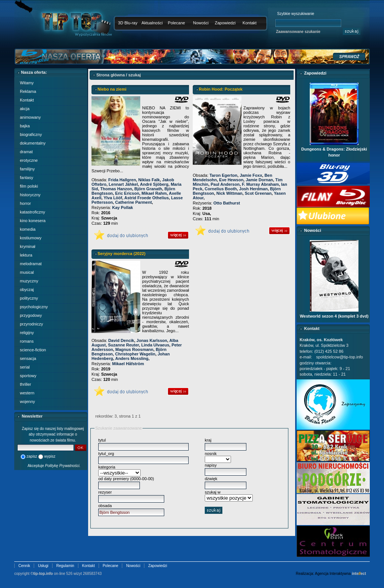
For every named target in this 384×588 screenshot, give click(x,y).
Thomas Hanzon (116, 189)
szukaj (135, 75)
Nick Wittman (229, 193)
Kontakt (250, 23)
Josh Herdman (253, 189)
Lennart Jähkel (123, 184)
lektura (26, 255)
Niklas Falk (149, 180)
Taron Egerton (223, 175)
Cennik (24, 566)
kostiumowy (31, 238)
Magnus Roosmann (134, 349)
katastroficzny (32, 212)
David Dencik (121, 340)
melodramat (31, 264)
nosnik (211, 454)
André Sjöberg (154, 184)
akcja (25, 109)
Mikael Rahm (154, 193)
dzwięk (211, 479)
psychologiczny (34, 307)
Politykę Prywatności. (63, 466)
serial (25, 367)
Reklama (28, 91)
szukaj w (213, 492)
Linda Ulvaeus (155, 345)
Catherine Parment (133, 202)
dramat (26, 152)
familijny (27, 169)
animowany (30, 117)
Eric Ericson (127, 193)
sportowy (28, 376)
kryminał (28, 246)
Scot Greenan (258, 193)
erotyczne (29, 160)
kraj (208, 440)
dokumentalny (33, 143)
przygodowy (31, 315)
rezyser (105, 492)
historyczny (30, 195)
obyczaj (27, 290)
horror (25, 203)
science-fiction (33, 350)
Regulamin (65, 566)
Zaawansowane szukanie (298, 32)
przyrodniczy (31, 324)
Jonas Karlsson (152, 340)
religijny (27, 333)
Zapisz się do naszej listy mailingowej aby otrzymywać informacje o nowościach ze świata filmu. (53, 434)
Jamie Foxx (251, 175)
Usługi (43, 566)
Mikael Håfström (128, 364)
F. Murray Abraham (260, 184)
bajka (25, 126)
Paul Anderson (225, 184)
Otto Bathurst (227, 203)
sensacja (28, 358)
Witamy (27, 83)
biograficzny (31, 134)
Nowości (201, 23)
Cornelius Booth (221, 189)
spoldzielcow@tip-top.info (340, 357)
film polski (29, 186)
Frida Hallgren (122, 180)
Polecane (177, 23)
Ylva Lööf (113, 198)
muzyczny (29, 281)
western (27, 393)
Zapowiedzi (225, 23)
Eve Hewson (231, 180)
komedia (28, 229)
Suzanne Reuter (124, 345)
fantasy (26, 178)
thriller (25, 384)
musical (27, 272)
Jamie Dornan (259, 180)
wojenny (27, 401)
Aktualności (152, 23)
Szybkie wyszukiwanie (296, 14)
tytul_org (106, 454)
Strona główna (111, 75)
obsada (105, 506)
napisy (211, 465)
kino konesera (33, 221)
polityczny (29, 298)
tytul (102, 440)
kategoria (107, 467)
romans (27, 341)
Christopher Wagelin (135, 354)
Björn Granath (148, 189)
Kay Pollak (123, 207)
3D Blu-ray (128, 23)
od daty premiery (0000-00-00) (126, 479)
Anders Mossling (132, 358)
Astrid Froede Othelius (146, 198)
